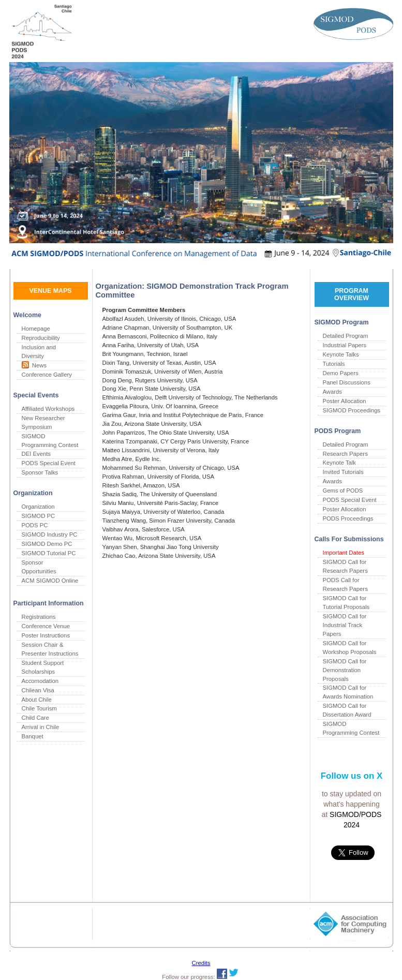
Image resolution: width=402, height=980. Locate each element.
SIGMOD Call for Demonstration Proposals (345, 670)
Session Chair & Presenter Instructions (50, 649)
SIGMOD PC (39, 516)
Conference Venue (46, 626)
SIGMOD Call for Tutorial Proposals (346, 603)
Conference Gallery (47, 375)
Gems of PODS (343, 491)
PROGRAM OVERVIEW (352, 294)
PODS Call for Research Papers (345, 584)
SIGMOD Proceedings (352, 410)
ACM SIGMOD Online (50, 581)
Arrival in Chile (41, 727)
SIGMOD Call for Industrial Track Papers (345, 625)
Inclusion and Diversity (39, 352)
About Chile (37, 700)
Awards (332, 392)
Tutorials (334, 364)
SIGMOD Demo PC (47, 544)
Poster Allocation (345, 401)
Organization (38, 507)
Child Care (35, 718)
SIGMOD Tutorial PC (49, 553)
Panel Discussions (347, 382)
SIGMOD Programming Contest (50, 441)
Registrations (39, 617)
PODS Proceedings (348, 518)
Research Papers (345, 454)
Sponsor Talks (40, 472)
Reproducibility (41, 338)
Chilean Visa (38, 690)
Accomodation (40, 681)
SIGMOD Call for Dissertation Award (347, 710)
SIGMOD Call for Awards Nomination (348, 692)
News (38, 365)
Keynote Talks (341, 354)
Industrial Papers (345, 345)
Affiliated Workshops (48, 409)
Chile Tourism (39, 708)
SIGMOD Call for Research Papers (345, 566)
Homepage (36, 329)
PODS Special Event (49, 463)
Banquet (33, 736)
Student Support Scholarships (43, 667)
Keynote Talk (339, 463)
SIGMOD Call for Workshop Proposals (350, 648)
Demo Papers (341, 373)
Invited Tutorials (343, 472)
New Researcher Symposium (43, 422)
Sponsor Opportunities (39, 567)
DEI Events (36, 454)
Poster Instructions (46, 635)
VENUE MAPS (50, 291)
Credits (201, 963)
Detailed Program (346, 336)
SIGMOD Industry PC (50, 534)
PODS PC (35, 525)
